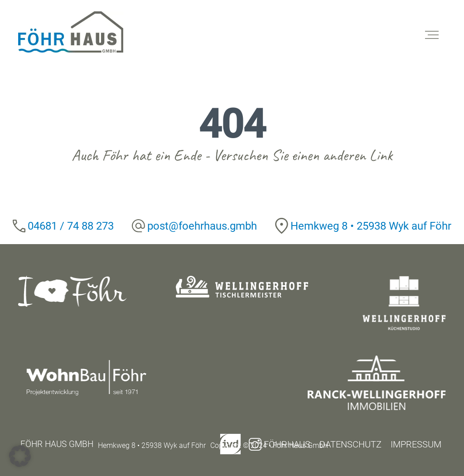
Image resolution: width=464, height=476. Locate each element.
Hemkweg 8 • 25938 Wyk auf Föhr (371, 226)
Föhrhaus (280, 444)
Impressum (416, 444)
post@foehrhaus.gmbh (202, 226)
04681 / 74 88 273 (71, 226)
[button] (20, 456)
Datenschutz (350, 444)
